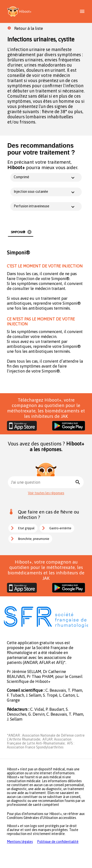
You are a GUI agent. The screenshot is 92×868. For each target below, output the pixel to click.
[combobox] (42, 482)
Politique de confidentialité (58, 842)
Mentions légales (20, 842)
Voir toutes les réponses (46, 493)
